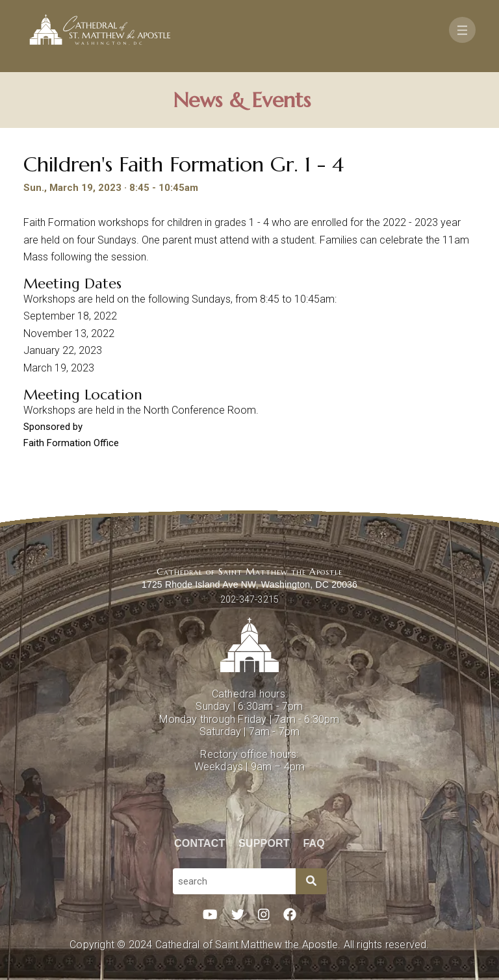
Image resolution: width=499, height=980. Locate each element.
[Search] (311, 881)
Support (264, 843)
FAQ (314, 843)
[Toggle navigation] (462, 30)
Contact (199, 843)
